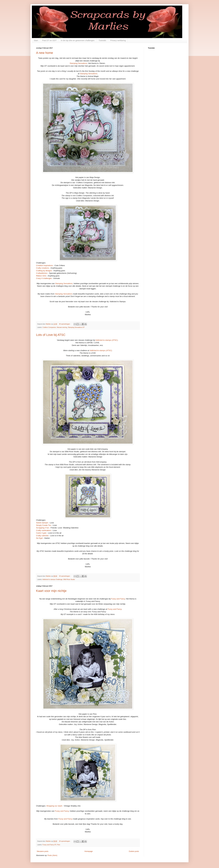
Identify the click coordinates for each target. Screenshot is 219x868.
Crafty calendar (42, 536)
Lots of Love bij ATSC (51, 335)
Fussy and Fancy (118, 599)
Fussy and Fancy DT (49, 845)
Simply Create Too (44, 525)
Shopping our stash (54, 806)
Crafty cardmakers (44, 530)
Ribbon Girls (41, 276)
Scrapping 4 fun (43, 528)
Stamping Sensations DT (76, 327)
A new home (45, 53)
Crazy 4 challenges (44, 278)
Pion (59, 845)
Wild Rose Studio (69, 579)
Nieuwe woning (62, 327)
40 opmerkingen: (65, 324)
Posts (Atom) (52, 855)
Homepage (89, 851)
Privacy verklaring (118, 40)
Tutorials (102, 40)
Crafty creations (43, 268)
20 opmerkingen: (65, 841)
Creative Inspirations (44, 265)
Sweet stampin (42, 523)
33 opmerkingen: (65, 576)
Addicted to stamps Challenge (52, 579)
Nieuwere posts (43, 851)
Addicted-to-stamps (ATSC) (107, 340)
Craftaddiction (42, 273)
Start (36, 40)
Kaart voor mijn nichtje (51, 591)
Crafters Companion (49, 327)
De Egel (39, 538)
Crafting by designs (44, 271)
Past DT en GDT (49, 40)
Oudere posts (134, 851)
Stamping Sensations (78, 63)
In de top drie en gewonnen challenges (78, 40)
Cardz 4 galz (41, 533)
